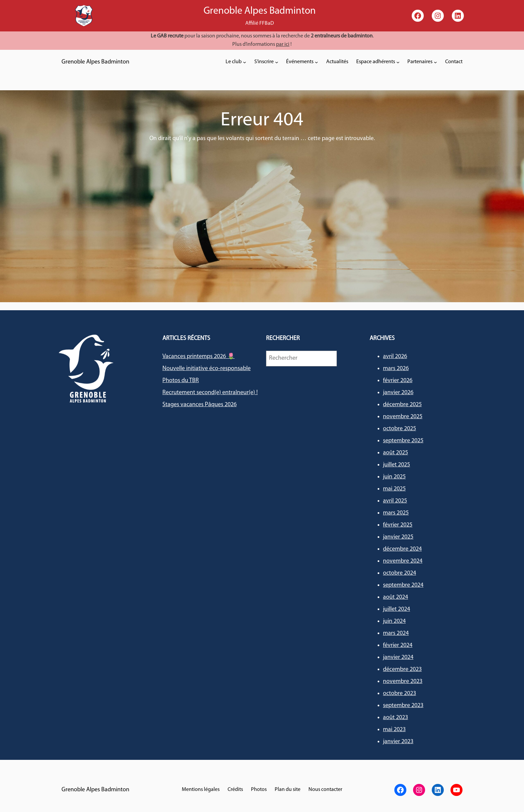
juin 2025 (394, 477)
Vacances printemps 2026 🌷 (199, 357)
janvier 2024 (398, 657)
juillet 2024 (397, 609)
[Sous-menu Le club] (245, 62)
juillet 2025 (397, 465)
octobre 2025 (400, 429)
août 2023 (396, 718)
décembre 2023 (402, 669)
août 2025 (396, 453)
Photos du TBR (181, 381)
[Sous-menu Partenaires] (435, 62)
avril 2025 (395, 501)
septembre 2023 (403, 706)
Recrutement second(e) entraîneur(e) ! (210, 393)
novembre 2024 (403, 561)
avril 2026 (395, 357)
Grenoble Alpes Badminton (95, 62)
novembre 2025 (403, 417)
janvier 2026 (398, 393)
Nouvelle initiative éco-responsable (207, 369)
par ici (283, 44)
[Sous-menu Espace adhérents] (398, 62)
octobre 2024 (400, 573)
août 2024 (396, 597)
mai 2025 (394, 489)
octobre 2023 (400, 693)
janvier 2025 (398, 537)
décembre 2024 (402, 549)
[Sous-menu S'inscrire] (277, 62)
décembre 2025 (402, 405)
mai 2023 (394, 730)
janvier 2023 (398, 742)
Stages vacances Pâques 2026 (200, 405)
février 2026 (398, 381)
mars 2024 (396, 633)
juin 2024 (394, 621)
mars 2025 (396, 513)
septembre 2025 (403, 441)
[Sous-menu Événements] (316, 62)
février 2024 (398, 645)
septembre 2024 (403, 585)
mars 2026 (396, 369)
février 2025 (398, 525)
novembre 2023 (403, 681)
